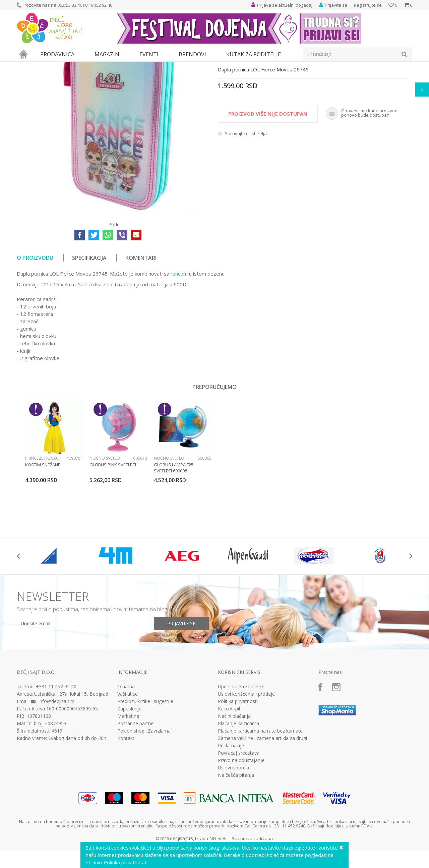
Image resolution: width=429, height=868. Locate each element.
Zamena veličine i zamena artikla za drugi (262, 800)
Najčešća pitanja (236, 837)
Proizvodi (48, 66)
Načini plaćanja (234, 778)
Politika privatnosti (238, 763)
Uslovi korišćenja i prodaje (246, 756)
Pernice (88, 66)
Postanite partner (136, 785)
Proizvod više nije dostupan (268, 175)
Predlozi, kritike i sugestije (145, 763)
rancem (179, 335)
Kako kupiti (230, 770)
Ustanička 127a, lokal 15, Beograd (71, 756)
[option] (54, 517)
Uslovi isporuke (234, 829)
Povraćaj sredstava (239, 815)
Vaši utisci (128, 756)
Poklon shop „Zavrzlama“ (145, 793)
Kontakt (126, 800)
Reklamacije (231, 807)
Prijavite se (181, 685)
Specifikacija (89, 320)
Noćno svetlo (105, 520)
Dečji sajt (25, 66)
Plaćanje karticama (238, 785)
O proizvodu (35, 320)
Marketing (128, 778)
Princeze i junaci (42, 520)
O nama (126, 748)
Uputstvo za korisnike (241, 748)
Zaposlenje (129, 770)
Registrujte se (368, 5)
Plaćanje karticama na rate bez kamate (260, 793)
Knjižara (69, 66)
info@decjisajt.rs (56, 763)
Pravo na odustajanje (241, 822)
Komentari (141, 320)
